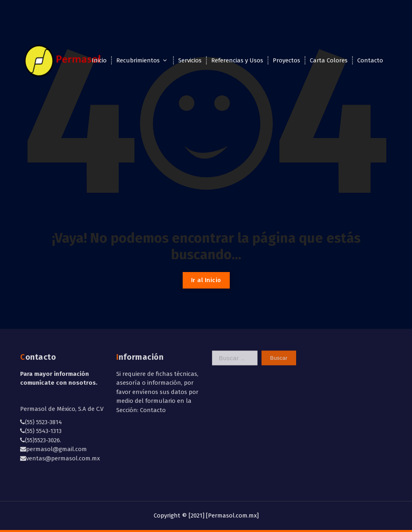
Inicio (99, 60)
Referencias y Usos (237, 60)
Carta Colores (329, 60)
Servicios (190, 60)
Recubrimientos (138, 60)
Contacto (370, 60)
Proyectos (286, 60)
